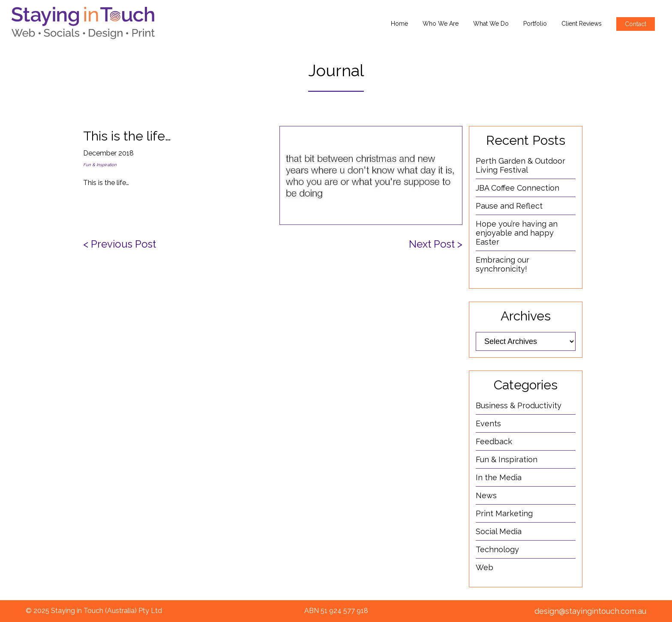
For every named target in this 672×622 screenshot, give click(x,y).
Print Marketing (504, 513)
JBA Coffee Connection (517, 188)
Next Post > (436, 244)
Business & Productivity (519, 405)
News (486, 495)
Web (484, 567)
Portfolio (535, 24)
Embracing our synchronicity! (502, 264)
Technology (497, 549)
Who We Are (441, 24)
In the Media (499, 477)
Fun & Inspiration (100, 165)
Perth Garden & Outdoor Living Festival (520, 165)
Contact (636, 24)
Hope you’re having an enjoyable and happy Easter (517, 233)
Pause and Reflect (509, 206)
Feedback (494, 441)
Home (399, 24)
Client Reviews (582, 24)
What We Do (491, 24)
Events (488, 423)
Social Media (499, 531)
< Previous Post (120, 244)
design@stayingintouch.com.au (590, 611)
